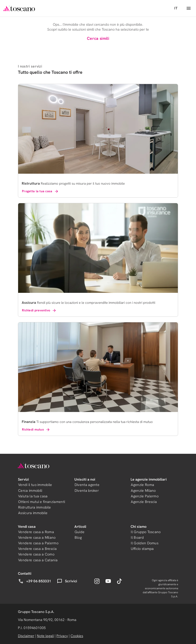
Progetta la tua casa (40, 191)
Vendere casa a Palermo (38, 543)
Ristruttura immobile (34, 507)
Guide (80, 532)
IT (176, 8)
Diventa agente (87, 485)
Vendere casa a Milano (37, 537)
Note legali (45, 636)
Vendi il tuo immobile (35, 485)
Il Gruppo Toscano (146, 532)
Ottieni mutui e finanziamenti (42, 502)
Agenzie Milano (143, 491)
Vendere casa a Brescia (37, 549)
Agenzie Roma (142, 485)
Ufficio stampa (142, 549)
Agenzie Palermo (145, 496)
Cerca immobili (30, 491)
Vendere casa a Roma (36, 532)
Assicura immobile (33, 513)
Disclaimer (26, 636)
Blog (78, 537)
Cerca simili (98, 38)
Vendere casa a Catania (38, 560)
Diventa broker (87, 491)
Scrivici (67, 581)
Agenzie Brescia (144, 502)
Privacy (62, 636)
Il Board (137, 537)
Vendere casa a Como (36, 554)
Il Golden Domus (145, 543)
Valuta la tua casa (33, 496)
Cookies (77, 636)
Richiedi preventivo (39, 310)
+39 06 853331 (35, 581)
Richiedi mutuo (36, 430)
